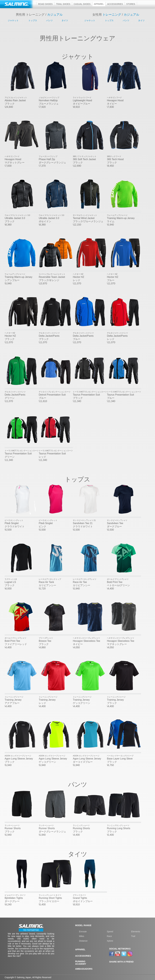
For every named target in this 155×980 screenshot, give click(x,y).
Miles (82, 936)
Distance (83, 941)
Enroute (83, 932)
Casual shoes (82, 4)
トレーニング (112, 15)
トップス (33, 20)
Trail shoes (63, 4)
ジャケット (13, 20)
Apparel (99, 4)
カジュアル (55, 15)
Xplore (110, 941)
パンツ (49, 20)
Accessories (115, 4)
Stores (131, 4)
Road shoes (45, 4)
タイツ (65, 20)
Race (109, 936)
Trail (133, 936)
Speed (110, 932)
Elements (136, 932)
